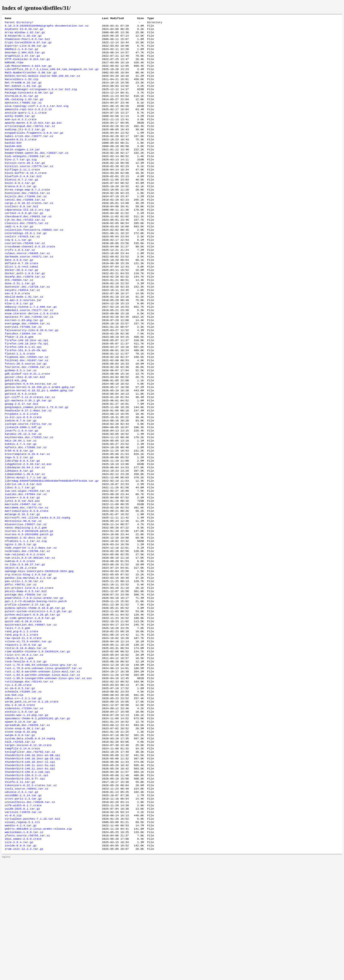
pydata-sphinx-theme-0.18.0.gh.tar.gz (35, 692)
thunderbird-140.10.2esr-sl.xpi (30, 868)
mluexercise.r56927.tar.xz (26, 597)
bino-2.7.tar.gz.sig (21, 180)
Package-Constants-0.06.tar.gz (29, 103)
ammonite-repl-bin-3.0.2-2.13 (28, 123)
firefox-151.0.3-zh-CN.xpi (26, 398)
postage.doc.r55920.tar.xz (26, 677)
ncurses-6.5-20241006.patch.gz (29, 608)
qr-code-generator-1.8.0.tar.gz (30, 704)
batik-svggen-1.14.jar (22, 169)
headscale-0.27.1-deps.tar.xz (28, 467)
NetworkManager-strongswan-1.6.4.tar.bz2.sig (41, 100)
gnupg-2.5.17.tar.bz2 (21, 459)
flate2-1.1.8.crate (20, 402)
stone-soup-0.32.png (21, 834)
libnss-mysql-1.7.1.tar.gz (26, 543)
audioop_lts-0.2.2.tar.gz (25, 146)
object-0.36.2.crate (21, 647)
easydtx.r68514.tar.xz (22, 329)
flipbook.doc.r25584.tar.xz (27, 406)
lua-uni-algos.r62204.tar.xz (27, 559)
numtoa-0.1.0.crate (20, 639)
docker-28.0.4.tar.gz (21, 306)
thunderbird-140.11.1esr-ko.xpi (30, 876)
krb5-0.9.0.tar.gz (19, 513)
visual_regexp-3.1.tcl (22, 937)
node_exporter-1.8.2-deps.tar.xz (31, 624)
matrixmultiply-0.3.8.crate (27, 582)
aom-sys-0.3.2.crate (21, 134)
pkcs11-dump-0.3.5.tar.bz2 (26, 673)
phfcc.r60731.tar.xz (21, 666)
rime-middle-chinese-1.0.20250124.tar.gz (38, 742)
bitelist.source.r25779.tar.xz (29, 188)
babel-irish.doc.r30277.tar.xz (29, 153)
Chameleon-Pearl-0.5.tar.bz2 (27, 42)
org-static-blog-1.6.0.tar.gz (28, 654)
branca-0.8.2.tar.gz (21, 211)
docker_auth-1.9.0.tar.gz (25, 310)
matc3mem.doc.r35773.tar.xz (27, 578)
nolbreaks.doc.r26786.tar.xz (27, 627)
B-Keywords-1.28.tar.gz (23, 38)
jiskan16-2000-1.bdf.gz (23, 486)
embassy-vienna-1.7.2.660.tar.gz (31, 348)
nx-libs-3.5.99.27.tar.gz (25, 643)
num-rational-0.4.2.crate (25, 631)
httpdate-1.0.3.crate (21, 471)
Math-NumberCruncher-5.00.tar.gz (31, 81)
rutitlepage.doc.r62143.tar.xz (29, 777)
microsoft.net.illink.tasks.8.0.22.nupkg (38, 589)
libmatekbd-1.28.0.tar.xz (25, 539)
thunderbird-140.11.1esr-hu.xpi (30, 872)
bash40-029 (13, 165)
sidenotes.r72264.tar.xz (24, 807)
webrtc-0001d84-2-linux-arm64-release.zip (38, 945)
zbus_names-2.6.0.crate (23, 956)
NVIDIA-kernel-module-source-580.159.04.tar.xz (43, 84)
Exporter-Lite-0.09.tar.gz (26, 50)
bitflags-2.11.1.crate (22, 191)
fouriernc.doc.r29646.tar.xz (27, 417)
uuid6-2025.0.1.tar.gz (22, 922)
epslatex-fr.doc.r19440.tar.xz (29, 360)
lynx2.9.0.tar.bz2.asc (22, 570)
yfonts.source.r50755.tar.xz (27, 953)
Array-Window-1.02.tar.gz (25, 35)
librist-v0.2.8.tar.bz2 (23, 551)
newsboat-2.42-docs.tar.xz (26, 612)
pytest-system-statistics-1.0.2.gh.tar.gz (38, 696)
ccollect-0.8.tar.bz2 (21, 234)
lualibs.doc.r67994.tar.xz (26, 562)
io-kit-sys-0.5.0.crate (23, 474)
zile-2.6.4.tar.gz (19, 960)
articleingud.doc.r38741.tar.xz (30, 142)
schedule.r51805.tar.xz (23, 788)
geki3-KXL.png (16, 432)
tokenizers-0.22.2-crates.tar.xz (31, 895)
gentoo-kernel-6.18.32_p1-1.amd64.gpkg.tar (39, 444)
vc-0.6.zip (13, 930)
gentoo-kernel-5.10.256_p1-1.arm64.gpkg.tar (40, 440)
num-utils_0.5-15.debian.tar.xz (30, 635)
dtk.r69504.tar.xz (19, 318)
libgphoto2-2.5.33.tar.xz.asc (28, 528)
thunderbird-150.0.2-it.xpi (27, 884)
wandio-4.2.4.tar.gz (21, 941)
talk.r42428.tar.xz (20, 845)
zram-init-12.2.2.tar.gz (24, 968)
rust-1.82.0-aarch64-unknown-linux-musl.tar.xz (43, 765)
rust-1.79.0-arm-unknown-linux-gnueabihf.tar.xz (43, 761)
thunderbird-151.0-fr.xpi (25, 887)
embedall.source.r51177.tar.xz (29, 352)
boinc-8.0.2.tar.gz (20, 207)
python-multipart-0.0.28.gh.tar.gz (32, 700)
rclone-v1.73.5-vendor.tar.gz (28, 731)
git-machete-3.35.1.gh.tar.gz (28, 455)
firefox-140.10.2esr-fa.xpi (27, 390)
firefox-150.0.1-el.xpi (23, 394)
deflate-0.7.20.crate (21, 299)
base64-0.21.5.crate (21, 157)
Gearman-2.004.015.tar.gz (25, 58)
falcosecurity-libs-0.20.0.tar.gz (32, 375)
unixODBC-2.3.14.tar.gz (23, 907)
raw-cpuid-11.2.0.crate (23, 727)
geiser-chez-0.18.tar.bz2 (25, 429)
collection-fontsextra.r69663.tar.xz (34, 260)
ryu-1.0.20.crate (18, 780)
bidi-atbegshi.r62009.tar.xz (27, 176)
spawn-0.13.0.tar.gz (21, 822)
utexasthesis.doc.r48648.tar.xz (30, 914)
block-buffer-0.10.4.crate (26, 195)
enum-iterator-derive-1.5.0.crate (32, 356)
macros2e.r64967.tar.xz (23, 574)
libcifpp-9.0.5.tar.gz (22, 524)
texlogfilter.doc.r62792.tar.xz (30, 857)
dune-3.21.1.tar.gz (20, 321)
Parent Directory (18, 23)
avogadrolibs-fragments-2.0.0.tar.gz (34, 149)
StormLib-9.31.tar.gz (21, 107)
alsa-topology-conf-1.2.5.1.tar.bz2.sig (37, 119)
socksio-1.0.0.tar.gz (21, 811)
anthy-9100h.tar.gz (20, 130)
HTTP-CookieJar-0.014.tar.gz (27, 65)
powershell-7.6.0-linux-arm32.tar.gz (34, 681)
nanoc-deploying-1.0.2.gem (26, 601)
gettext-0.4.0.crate (21, 448)
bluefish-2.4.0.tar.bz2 (23, 199)
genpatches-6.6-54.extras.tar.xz (31, 436)
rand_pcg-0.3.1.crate (21, 723)
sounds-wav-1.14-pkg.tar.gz (27, 815)
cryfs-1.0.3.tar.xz (20, 283)
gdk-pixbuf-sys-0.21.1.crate (27, 425)
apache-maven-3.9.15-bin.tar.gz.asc (33, 138)
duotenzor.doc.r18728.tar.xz (27, 325)
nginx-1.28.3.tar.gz (21, 620)
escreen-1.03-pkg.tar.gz (24, 364)
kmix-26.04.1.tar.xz (21, 501)
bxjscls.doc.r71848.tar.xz (26, 222)
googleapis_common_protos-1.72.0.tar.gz (37, 463)
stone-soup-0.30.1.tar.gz (25, 830)
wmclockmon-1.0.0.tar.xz (24, 949)
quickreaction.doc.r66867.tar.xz (31, 712)
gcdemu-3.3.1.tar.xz (21, 421)
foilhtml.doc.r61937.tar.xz (27, 409)
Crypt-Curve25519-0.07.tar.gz (28, 46)
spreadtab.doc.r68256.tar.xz (27, 826)
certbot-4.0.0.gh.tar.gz (24, 241)
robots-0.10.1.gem (19, 750)
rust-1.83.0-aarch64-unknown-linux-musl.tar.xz (43, 769)
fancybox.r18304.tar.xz (23, 379)
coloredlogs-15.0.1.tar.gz (26, 264)
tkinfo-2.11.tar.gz (20, 891)
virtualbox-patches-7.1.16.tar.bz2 (32, 933)
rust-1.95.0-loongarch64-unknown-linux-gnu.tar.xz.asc (48, 773)
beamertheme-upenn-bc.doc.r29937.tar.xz (37, 172)
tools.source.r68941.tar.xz (27, 899)
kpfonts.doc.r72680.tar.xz (26, 509)
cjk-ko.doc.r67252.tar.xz (25, 249)
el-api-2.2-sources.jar (23, 341)
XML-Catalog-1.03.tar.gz (24, 111)
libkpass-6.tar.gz (19, 536)
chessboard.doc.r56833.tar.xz (28, 245)
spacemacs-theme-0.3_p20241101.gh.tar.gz (38, 819)
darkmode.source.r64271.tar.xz (29, 291)
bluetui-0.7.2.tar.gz (21, 203)
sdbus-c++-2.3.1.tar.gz (23, 796)
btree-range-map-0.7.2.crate (27, 214)
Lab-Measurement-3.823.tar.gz (28, 73)
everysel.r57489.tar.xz (23, 371)
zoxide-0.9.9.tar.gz (21, 964)
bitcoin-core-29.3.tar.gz (25, 184)
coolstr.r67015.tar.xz (22, 268)
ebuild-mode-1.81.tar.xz (24, 337)
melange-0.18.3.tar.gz (22, 585)
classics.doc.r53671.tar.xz (27, 253)
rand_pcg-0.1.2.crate (21, 719)
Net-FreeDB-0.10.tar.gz (23, 92)
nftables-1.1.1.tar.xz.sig (26, 616)
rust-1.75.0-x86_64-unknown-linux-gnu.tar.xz (41, 757)
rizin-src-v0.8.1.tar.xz (24, 746)
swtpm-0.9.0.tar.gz (20, 838)
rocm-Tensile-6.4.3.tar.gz (26, 754)
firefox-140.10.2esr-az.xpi (27, 387)
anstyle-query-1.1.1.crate (26, 126)
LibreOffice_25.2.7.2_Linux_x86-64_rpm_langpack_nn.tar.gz (52, 77)
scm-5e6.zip (14, 792)
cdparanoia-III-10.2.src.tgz (27, 237)
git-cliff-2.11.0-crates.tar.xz (30, 452)
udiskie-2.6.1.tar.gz (21, 903)
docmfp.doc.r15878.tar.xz (25, 314)
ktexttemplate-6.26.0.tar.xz (27, 517)
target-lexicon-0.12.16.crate (28, 849)
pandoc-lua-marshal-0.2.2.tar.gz (31, 658)
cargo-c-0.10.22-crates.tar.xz (29, 230)
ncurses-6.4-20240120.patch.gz (29, 604)
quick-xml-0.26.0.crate (23, 708)
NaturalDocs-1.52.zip (21, 88)
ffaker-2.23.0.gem (19, 383)
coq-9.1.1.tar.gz (18, 272)
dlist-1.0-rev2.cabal (21, 302)
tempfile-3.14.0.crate (22, 853)
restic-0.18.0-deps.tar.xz (26, 738)
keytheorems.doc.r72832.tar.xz (29, 497)
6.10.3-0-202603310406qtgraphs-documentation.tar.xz (47, 27)
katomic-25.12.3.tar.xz (23, 494)
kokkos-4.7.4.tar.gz (21, 505)
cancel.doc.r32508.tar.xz (25, 226)
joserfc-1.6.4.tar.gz (21, 490)
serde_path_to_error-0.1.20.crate (32, 800)
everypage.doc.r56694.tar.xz (27, 367)
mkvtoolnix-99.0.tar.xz (23, 593)
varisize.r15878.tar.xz (23, 926)
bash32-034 (13, 161)
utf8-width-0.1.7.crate (23, 918)
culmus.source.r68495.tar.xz (27, 287)
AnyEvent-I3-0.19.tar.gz (24, 31)
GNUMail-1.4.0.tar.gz (21, 54)
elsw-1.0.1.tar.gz (19, 344)
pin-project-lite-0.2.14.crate (29, 670)
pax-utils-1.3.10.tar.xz (24, 662)
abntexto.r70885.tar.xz (23, 115)
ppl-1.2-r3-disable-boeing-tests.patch (36, 685)
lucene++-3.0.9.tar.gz (22, 566)
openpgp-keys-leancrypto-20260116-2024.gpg (39, 650)
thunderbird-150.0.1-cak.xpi (27, 880)
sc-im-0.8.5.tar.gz (20, 784)
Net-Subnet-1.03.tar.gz (23, 96)
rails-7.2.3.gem (17, 715)
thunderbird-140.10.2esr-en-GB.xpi (32, 861)
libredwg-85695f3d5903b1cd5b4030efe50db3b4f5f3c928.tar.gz (52, 547)
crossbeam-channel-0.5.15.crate (30, 279)
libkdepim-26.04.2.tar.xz (25, 532)
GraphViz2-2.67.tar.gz (22, 61)
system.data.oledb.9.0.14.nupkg (30, 842)
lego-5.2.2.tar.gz (19, 520)
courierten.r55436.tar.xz (25, 276)
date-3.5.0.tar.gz (19, 295)
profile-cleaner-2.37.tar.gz (27, 689)
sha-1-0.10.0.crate (20, 803)
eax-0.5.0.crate (17, 333)
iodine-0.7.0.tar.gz (21, 478)
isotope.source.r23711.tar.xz (28, 482)
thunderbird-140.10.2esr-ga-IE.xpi (32, 865)
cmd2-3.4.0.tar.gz (19, 256)
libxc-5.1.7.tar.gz (20, 555)
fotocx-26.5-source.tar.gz (26, 413)
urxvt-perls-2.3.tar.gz (23, 910)
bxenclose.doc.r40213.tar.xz (27, 218)
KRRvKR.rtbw (14, 69)
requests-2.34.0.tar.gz (23, 735)
